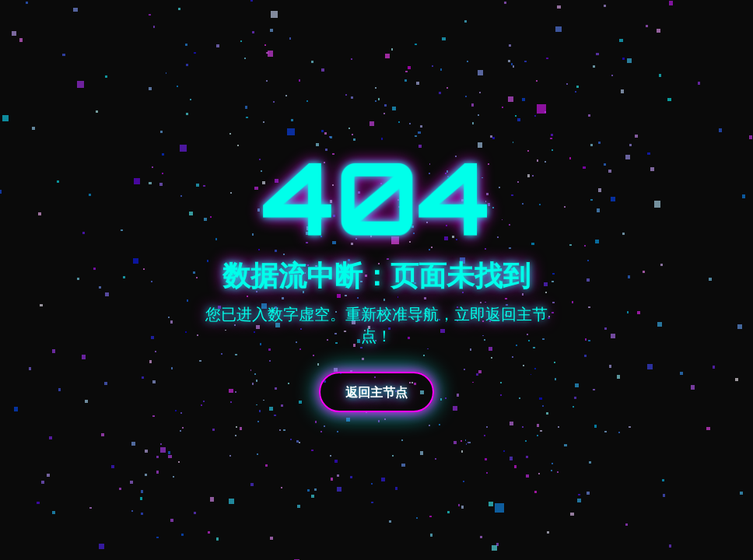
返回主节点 (376, 392)
